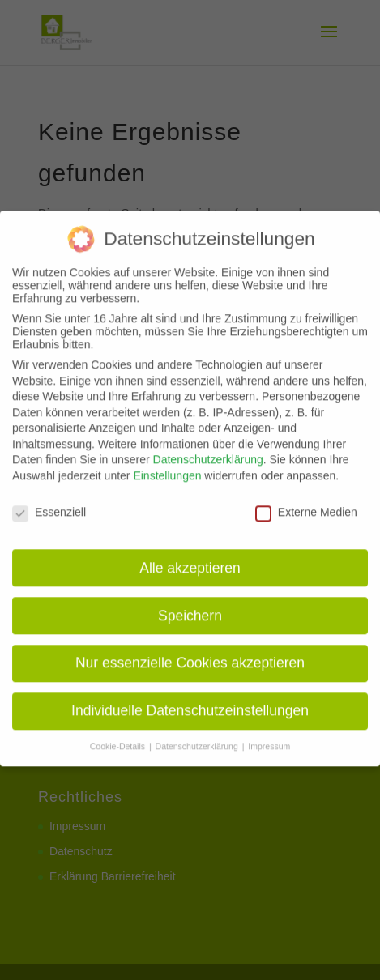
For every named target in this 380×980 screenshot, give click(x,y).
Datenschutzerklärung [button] (198, 736)
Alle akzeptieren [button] (190, 558)
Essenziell (49, 502)
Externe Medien (306, 502)
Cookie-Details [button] (119, 736)
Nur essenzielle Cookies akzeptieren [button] (190, 654)
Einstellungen (167, 466)
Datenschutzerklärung (208, 450)
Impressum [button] (269, 736)
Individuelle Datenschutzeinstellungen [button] (190, 701)
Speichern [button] (190, 606)
